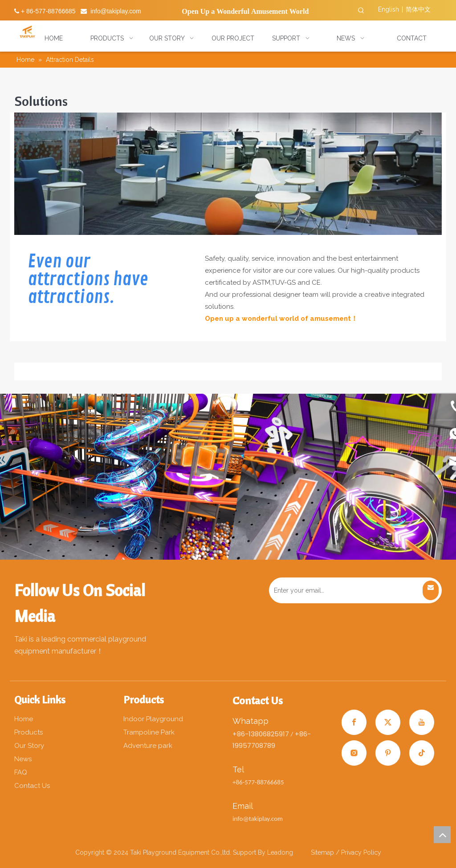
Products (28, 732)
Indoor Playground (153, 719)
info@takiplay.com (116, 11)
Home (24, 719)
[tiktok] (422, 753)
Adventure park (148, 746)
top (442, 835)
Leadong (280, 852)
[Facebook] (354, 722)
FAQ (21, 772)
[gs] (228, 174)
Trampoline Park (149, 732)
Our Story (29, 746)
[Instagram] (354, 753)
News (23, 759)
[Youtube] (422, 722)
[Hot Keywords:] (361, 11)
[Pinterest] (388, 753)
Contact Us (32, 786)
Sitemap (323, 852)
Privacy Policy (361, 852)
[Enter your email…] (346, 590)
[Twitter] (388, 722)
